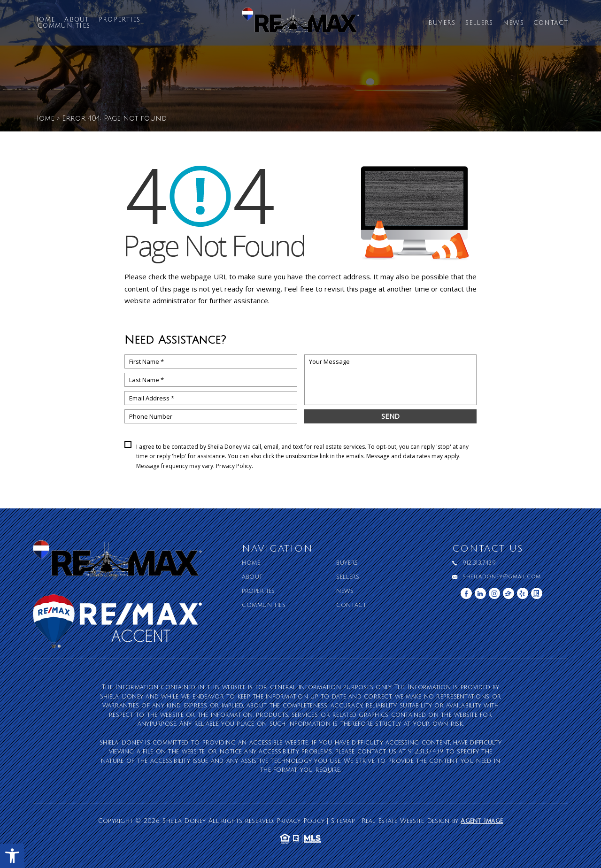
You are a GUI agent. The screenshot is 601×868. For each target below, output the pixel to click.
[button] (12, 856)
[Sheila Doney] (300, 25)
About (77, 20)
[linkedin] (480, 593)
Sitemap (343, 821)
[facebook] (466, 593)
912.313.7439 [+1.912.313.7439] (479, 563)
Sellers (479, 23)
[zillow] (509, 593)
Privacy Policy (234, 466)
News (513, 23)
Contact (551, 23)
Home (44, 20)
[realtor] (537, 593)
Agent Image (482, 821)
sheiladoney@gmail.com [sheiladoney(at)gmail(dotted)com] (502, 577)
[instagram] (494, 593)
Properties (120, 20)
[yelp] (523, 593)
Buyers (442, 23)
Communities (64, 26)
